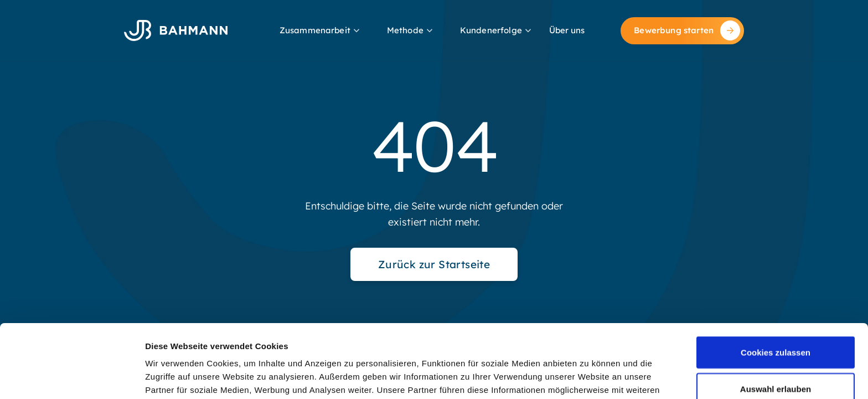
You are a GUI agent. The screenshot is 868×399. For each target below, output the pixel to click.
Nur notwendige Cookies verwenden (776, 363)
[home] (176, 30)
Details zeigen (589, 370)
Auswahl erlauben (776, 320)
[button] (321, 31)
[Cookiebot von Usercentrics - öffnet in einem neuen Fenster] (72, 377)
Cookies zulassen (776, 283)
